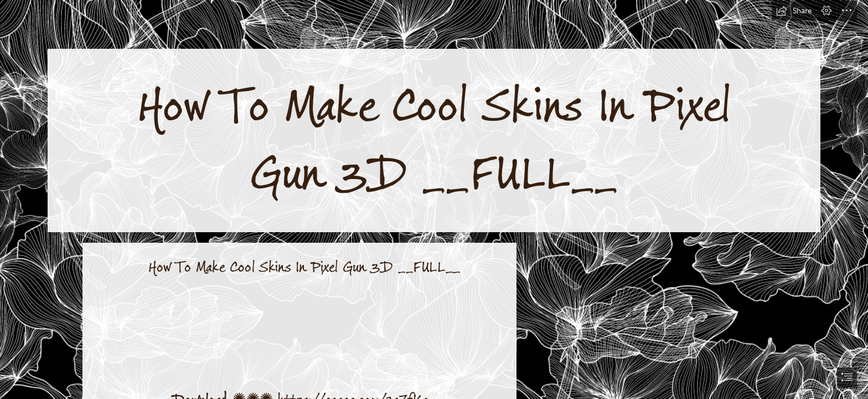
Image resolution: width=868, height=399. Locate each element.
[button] (794, 11)
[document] (434, 199)
